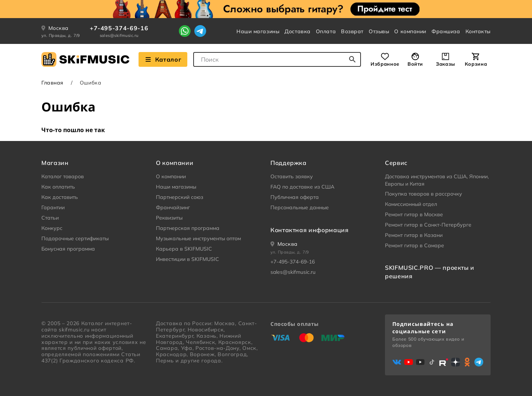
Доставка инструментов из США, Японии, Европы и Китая (437, 180)
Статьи (50, 218)
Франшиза (446, 31)
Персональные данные (300, 207)
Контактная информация (309, 230)
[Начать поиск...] (352, 59)
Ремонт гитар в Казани (414, 235)
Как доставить (60, 197)
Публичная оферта (295, 197)
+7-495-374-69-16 (119, 28)
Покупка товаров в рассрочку (424, 194)
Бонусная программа (68, 249)
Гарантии (53, 207)
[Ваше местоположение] (284, 244)
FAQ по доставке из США (302, 187)
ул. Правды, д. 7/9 (61, 35)
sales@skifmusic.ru (119, 35)
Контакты (478, 31)
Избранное (385, 64)
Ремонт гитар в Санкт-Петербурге (428, 225)
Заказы (446, 64)
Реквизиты (169, 218)
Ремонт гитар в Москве (414, 214)
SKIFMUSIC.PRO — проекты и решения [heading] (430, 272)
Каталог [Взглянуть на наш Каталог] (163, 59)
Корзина (476, 64)
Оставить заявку (292, 176)
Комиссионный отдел (411, 204)
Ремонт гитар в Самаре (415, 245)
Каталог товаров (63, 176)
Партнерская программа (188, 228)
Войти (415, 64)
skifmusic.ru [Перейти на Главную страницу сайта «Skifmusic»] (74, 330)
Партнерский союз (180, 197)
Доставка (297, 31)
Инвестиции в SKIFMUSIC (187, 259)
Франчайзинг (173, 207)
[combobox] (277, 59)
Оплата (326, 31)
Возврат (352, 31)
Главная (52, 83)
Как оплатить (58, 187)
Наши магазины (258, 31)
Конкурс (52, 228)
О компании (410, 31)
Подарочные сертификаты (75, 238)
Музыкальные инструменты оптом (198, 238)
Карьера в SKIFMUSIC (184, 249)
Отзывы (379, 31)
